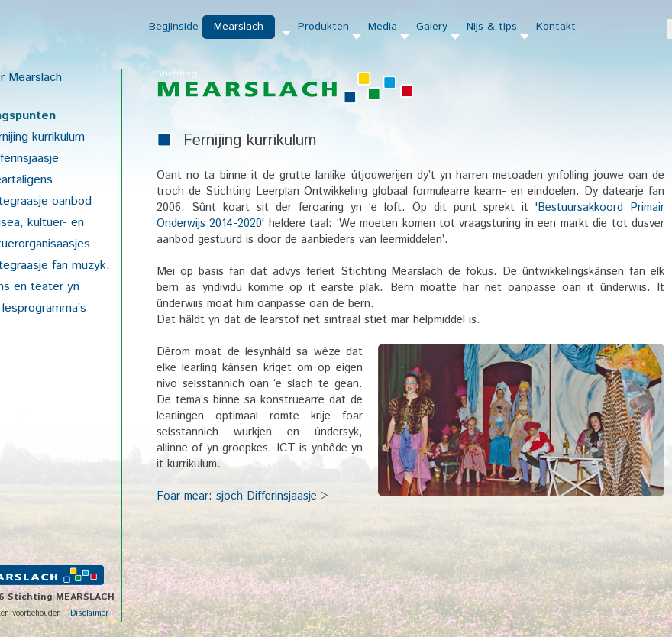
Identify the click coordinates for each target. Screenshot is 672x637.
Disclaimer (89, 613)
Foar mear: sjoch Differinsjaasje (237, 496)
